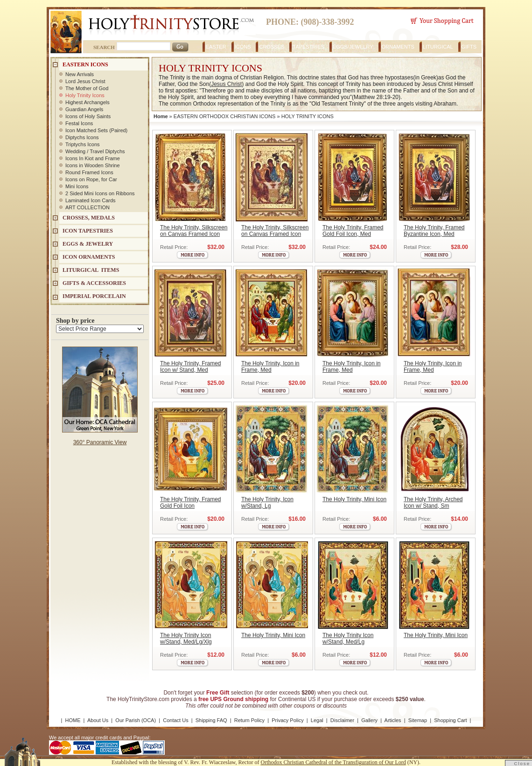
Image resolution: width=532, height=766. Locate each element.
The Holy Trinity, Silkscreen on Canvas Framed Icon (194, 231)
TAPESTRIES (308, 47)
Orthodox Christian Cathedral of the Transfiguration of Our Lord (333, 762)
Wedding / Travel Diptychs (95, 151)
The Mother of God (87, 88)
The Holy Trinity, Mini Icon (354, 499)
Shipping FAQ (211, 720)
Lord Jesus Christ (85, 81)
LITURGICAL (438, 47)
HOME (73, 720)
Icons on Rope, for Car (91, 179)
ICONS (243, 47)
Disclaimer (342, 720)
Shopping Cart (450, 720)
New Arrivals (80, 74)
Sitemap (418, 720)
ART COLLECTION (87, 207)
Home (161, 116)
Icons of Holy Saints (88, 116)
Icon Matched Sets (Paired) (96, 130)
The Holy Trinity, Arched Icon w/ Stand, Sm (433, 503)
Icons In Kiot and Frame (93, 158)
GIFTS (469, 47)
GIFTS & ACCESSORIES (94, 283)
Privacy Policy (287, 720)
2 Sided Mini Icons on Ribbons (100, 193)
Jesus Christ (226, 84)
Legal (317, 720)
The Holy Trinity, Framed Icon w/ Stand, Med (190, 367)
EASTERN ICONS (85, 64)
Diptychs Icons (82, 137)
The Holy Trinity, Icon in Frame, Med (270, 367)
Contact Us (175, 720)
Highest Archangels (87, 102)
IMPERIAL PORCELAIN (94, 296)
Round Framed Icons (89, 172)
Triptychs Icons (83, 144)
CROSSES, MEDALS (89, 218)
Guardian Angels (84, 109)
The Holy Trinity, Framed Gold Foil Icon (190, 503)
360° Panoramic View (100, 442)
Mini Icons (77, 186)
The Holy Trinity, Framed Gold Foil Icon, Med (353, 231)
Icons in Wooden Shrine (93, 165)
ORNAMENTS (398, 47)
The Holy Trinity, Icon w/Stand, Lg (267, 503)
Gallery (369, 720)
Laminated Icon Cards (91, 200)
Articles (393, 720)
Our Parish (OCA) (136, 720)
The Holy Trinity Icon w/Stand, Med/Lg (348, 638)
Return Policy (249, 720)
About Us (98, 720)
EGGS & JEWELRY (88, 244)
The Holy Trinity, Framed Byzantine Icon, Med (434, 231)
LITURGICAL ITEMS (91, 270)
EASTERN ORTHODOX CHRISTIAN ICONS (225, 116)
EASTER (216, 47)
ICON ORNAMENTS (89, 257)
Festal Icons (79, 123)
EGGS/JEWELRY (353, 47)
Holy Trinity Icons (85, 95)
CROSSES (272, 47)
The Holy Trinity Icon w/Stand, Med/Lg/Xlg (186, 638)
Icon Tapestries (88, 231)
